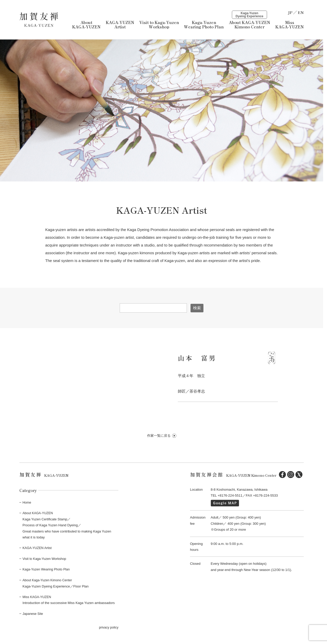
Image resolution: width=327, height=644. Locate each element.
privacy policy (108, 628)
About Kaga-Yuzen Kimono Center (48, 581)
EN (301, 12)
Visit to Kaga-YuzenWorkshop (159, 25)
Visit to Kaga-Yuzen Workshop (45, 559)
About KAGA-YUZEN (86, 25)
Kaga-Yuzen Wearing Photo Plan (47, 570)
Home (27, 503)
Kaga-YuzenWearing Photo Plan (204, 25)
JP (290, 12)
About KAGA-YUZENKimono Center (249, 20)
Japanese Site (33, 614)
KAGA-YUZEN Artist (120, 25)
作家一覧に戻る (159, 437)
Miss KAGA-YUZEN (290, 25)
